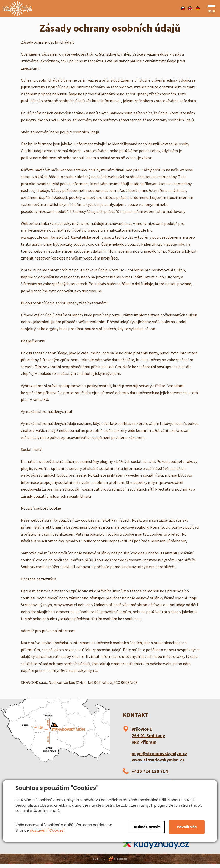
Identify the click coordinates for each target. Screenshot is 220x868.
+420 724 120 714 (150, 771)
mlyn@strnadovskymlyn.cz (159, 753)
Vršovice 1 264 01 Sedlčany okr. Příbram (148, 735)
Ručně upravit (147, 827)
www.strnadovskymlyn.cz (158, 760)
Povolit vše (187, 827)
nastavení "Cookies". (47, 830)
